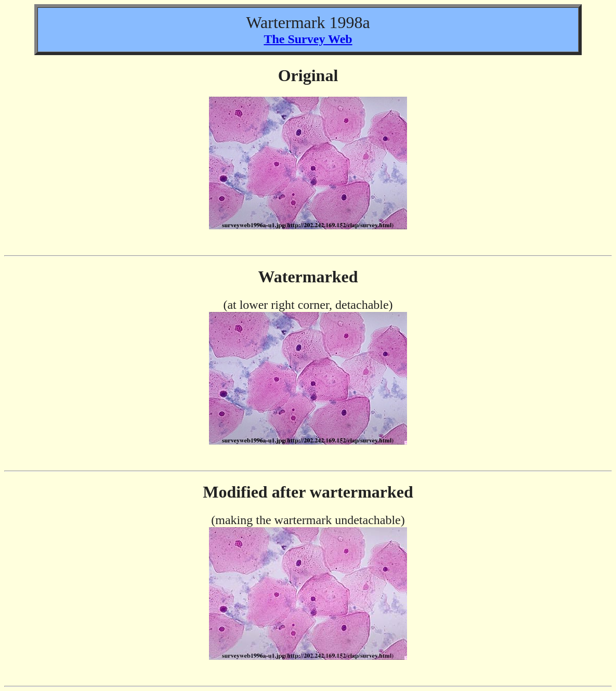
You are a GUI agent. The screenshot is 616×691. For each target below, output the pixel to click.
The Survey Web (308, 39)
